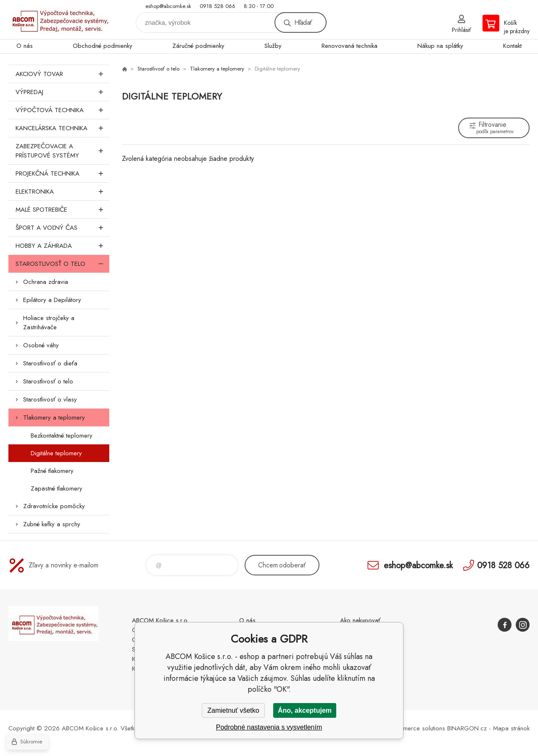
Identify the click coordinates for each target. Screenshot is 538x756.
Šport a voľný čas (62, 228)
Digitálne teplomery (56, 453)
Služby (273, 46)
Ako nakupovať (360, 620)
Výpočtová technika (62, 110)
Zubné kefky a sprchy (52, 524)
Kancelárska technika (62, 128)
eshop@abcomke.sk (168, 6)
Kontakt (512, 46)
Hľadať (303, 22)
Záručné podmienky (198, 46)
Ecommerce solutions (417, 728)
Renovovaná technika (349, 46)
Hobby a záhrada (62, 246)
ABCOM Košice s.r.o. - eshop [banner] (59, 20)
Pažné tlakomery (52, 471)
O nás (25, 46)
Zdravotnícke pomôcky (54, 506)
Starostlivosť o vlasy (50, 399)
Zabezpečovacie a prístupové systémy (62, 151)
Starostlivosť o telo (62, 264)
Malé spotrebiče (62, 210)
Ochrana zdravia (46, 282)
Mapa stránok (511, 728)
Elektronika (62, 192)
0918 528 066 (218, 6)
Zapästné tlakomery (57, 488)
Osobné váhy (41, 345)
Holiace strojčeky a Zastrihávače (49, 323)
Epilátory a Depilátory (52, 300)
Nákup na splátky (440, 46)
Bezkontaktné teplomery (62, 436)
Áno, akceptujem (305, 710)
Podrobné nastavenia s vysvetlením (269, 727)
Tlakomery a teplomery (54, 417)
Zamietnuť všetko (233, 710)
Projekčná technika (62, 173)
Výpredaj (62, 92)
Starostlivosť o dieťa (50, 363)
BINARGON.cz (467, 728)
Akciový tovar (62, 74)
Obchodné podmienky (103, 46)
